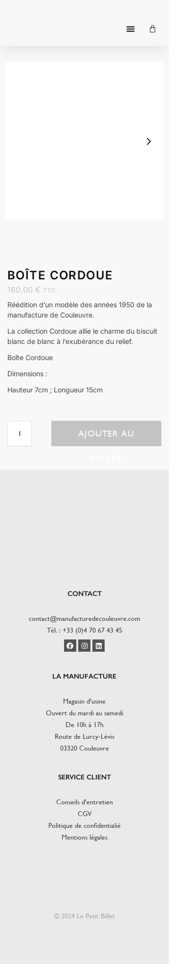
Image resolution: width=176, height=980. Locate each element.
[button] (130, 29)
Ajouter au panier (106, 437)
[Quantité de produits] (20, 433)
